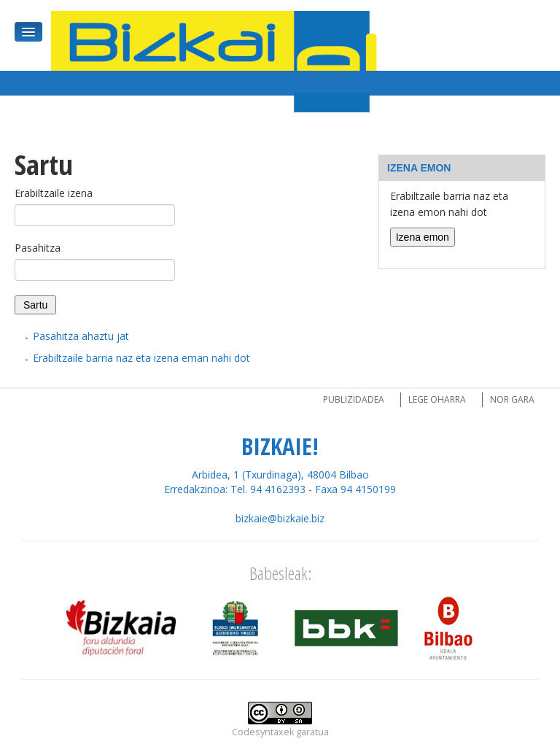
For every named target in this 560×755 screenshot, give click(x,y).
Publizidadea (354, 399)
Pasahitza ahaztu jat (81, 336)
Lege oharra (437, 399)
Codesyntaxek (263, 732)
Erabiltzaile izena (54, 193)
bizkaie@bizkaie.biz (280, 518)
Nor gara (512, 399)
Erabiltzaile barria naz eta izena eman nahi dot (141, 358)
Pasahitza (38, 248)
